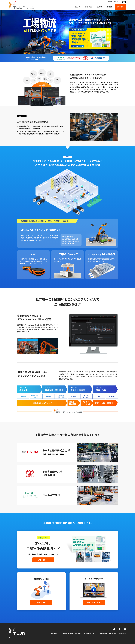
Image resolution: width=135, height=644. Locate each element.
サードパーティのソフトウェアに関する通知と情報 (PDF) (65, 633)
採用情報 (110, 7)
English (117, 2)
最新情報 (110, 2)
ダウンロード (43, 560)
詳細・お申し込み (94, 602)
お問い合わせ (41, 602)
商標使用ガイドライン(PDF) (108, 633)
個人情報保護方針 (89, 633)
